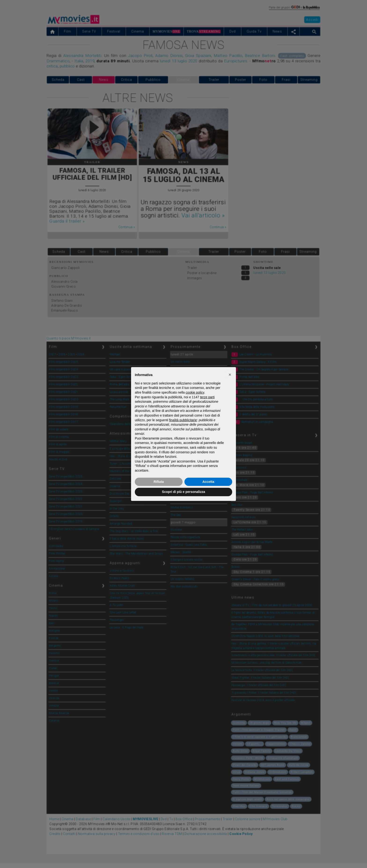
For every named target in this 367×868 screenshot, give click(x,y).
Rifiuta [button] (159, 482)
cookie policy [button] (195, 392)
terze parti (207, 397)
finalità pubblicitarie (183, 420)
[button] (230, 375)
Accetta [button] (208, 482)
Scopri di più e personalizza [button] (183, 492)
